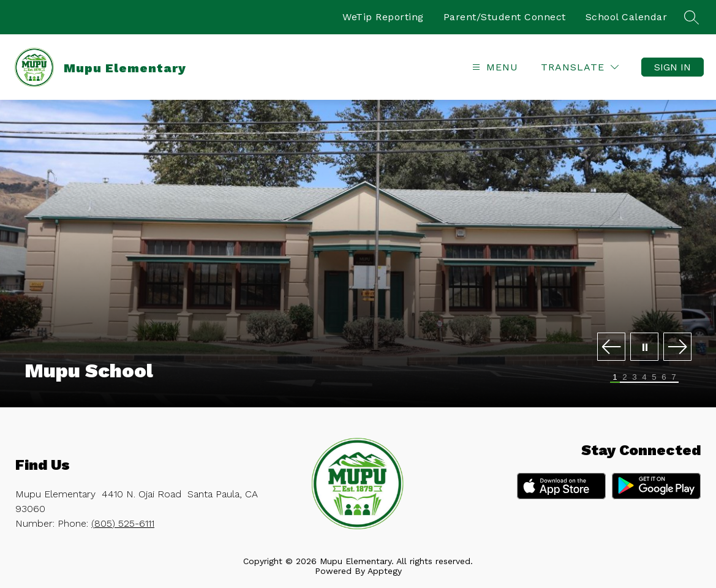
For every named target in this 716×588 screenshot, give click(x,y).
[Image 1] (615, 378)
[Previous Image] (611, 348)
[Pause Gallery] (644, 348)
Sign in (673, 67)
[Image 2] (625, 378)
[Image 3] (635, 378)
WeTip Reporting (383, 17)
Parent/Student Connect (505, 17)
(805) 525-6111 (123, 523)
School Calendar (627, 17)
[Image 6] (664, 378)
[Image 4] (644, 378)
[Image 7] (674, 378)
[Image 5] (654, 378)
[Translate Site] (580, 67)
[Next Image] (677, 348)
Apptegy (385, 571)
